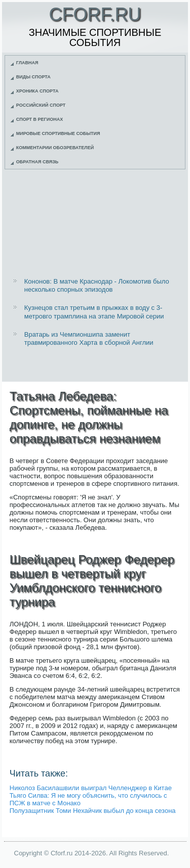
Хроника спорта (37, 91)
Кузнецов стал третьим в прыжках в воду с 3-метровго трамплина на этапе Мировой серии (94, 312)
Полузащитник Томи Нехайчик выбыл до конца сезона (93, 811)
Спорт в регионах (40, 119)
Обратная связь (37, 162)
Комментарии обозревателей (55, 148)
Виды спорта (33, 77)
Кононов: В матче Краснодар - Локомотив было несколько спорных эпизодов (97, 285)
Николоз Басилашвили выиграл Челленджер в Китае (91, 788)
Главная (27, 63)
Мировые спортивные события (58, 133)
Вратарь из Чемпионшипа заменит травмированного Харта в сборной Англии (89, 338)
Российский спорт (41, 105)
